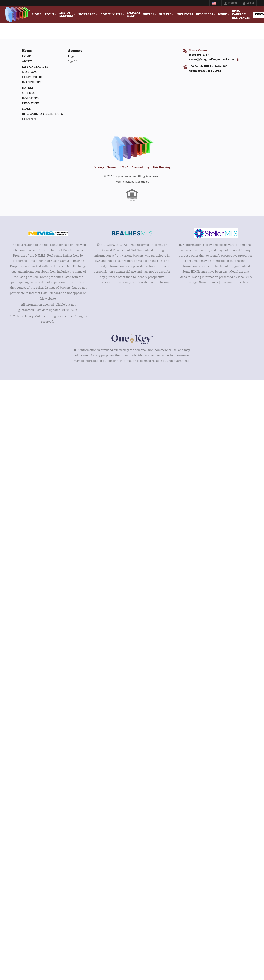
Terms (112, 167)
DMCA (124, 167)
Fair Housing (162, 167)
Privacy (99, 167)
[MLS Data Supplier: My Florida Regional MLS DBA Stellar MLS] (216, 234)
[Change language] (216, 3)
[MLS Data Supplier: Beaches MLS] (132, 234)
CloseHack (142, 182)
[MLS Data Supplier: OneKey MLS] (132, 339)
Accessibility (141, 167)
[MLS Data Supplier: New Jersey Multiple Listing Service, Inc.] (48, 233)
